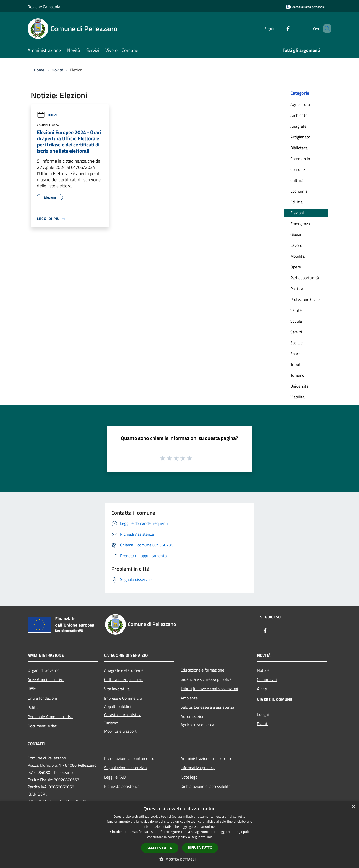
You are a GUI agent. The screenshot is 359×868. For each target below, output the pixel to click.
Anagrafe (298, 126)
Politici (34, 707)
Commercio (300, 159)
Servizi (296, 332)
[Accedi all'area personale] (305, 7)
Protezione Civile (305, 299)
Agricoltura (300, 104)
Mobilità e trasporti (121, 731)
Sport (295, 354)
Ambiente (299, 115)
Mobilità (297, 256)
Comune (298, 169)
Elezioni (297, 213)
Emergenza (300, 224)
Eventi (263, 724)
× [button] (353, 807)
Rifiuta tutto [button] (200, 847)
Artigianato (300, 137)
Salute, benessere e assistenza (207, 707)
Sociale (296, 343)
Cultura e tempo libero (124, 679)
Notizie (48, 115)
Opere (296, 267)
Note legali (190, 777)
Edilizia (296, 202)
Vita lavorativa (117, 689)
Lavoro (296, 245)
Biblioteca (299, 148)
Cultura (297, 180)
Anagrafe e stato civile (124, 670)
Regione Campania (44, 7)
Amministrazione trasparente (206, 758)
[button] (179, 859)
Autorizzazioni (193, 716)
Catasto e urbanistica (123, 715)
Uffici (32, 689)
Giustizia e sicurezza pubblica (206, 679)
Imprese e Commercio (123, 698)
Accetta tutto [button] (160, 848)
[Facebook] (279, 28)
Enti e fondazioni (42, 698)
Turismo (297, 375)
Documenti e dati (43, 726)
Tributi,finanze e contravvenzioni (209, 689)
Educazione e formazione (202, 670)
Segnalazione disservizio (125, 768)
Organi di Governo (44, 670)
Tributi (296, 364)
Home (39, 70)
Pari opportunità (305, 278)
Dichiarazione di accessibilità (206, 786)
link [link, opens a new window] (209, 837)
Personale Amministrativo (50, 717)
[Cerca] (325, 29)
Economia (299, 191)
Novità (57, 70)
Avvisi (262, 689)
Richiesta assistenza (122, 786)
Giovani (297, 234)
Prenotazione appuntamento (129, 758)
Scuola (296, 321)
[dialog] (179, 835)
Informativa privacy (198, 768)
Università (299, 386)
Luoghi (263, 714)
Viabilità (297, 397)
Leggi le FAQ (115, 777)
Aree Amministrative (46, 679)
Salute (296, 310)
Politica (297, 289)
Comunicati (267, 679)
